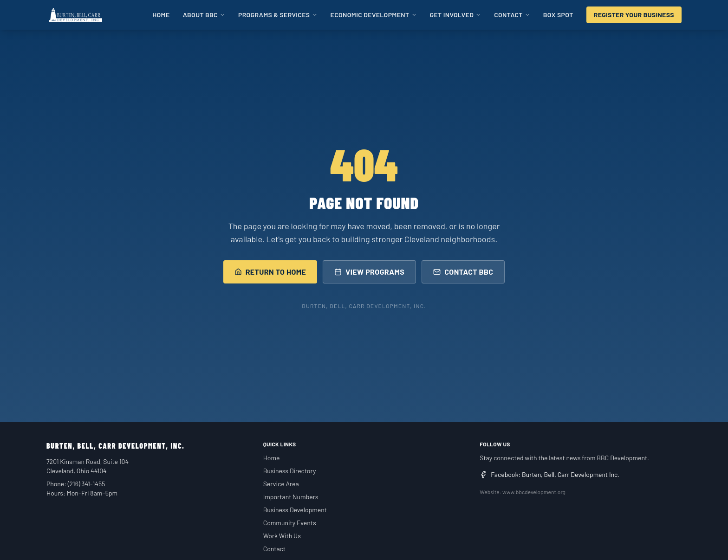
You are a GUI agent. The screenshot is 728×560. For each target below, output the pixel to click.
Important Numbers (291, 497)
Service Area (281, 484)
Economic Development (374, 15)
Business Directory (290, 471)
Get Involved (456, 15)
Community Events (290, 523)
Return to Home (270, 272)
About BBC (204, 15)
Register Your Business (634, 15)
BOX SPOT (558, 15)
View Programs (369, 272)
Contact (512, 15)
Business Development (295, 510)
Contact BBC (463, 272)
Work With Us (282, 536)
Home (161, 15)
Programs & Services (278, 15)
